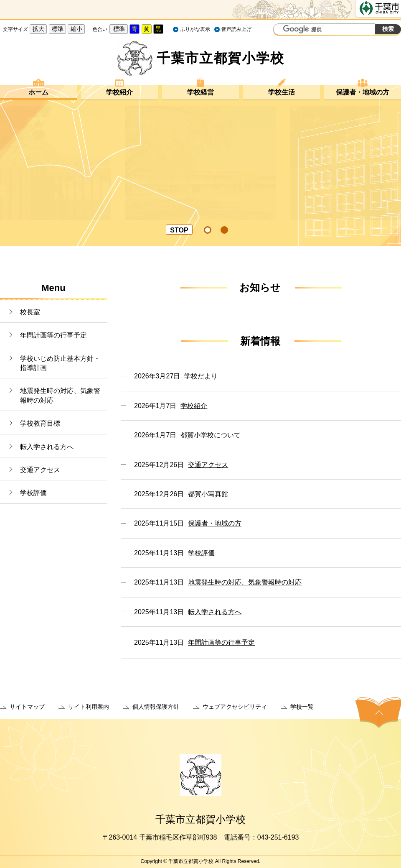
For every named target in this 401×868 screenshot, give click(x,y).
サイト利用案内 (89, 707)
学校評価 (33, 493)
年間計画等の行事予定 (53, 335)
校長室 (30, 312)
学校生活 (282, 92)
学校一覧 (302, 707)
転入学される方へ (47, 447)
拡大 (38, 29)
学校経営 (200, 92)
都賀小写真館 (208, 494)
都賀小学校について (211, 435)
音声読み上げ (236, 29)
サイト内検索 (281, 30)
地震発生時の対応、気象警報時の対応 (60, 395)
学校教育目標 (40, 423)
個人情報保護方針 (156, 707)
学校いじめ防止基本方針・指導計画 (60, 363)
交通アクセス (40, 470)
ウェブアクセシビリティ (235, 707)
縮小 (76, 29)
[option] (200, 163)
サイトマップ (27, 707)
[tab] (208, 230)
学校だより (201, 376)
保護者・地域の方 (363, 92)
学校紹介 (119, 92)
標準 (58, 29)
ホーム (38, 92)
